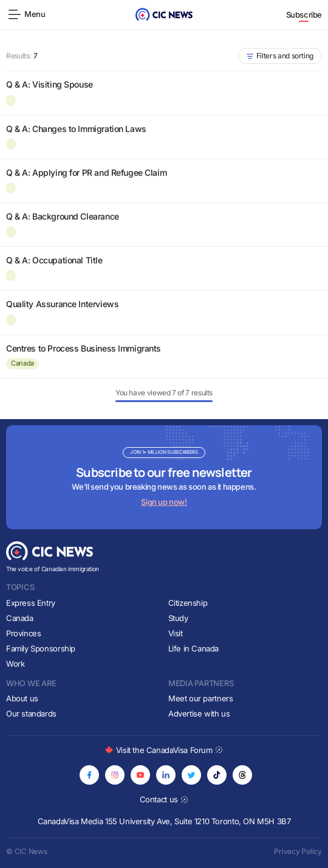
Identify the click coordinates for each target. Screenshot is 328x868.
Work (15, 664)
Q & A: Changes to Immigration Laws (76, 129)
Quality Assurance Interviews (62, 304)
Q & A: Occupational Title (54, 260)
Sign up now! (164, 502)
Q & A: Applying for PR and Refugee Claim (86, 172)
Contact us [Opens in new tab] (164, 799)
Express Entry (31, 603)
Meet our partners (200, 698)
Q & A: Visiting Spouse (50, 84)
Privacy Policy (298, 851)
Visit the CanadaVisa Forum (164, 750)
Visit (176, 633)
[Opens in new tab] (89, 775)
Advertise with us (199, 713)
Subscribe (304, 15)
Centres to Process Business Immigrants (84, 348)
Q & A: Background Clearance (63, 216)
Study (178, 618)
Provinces (24, 633)
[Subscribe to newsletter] (164, 477)
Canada (22, 363)
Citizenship (188, 603)
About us (22, 698)
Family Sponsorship (41, 648)
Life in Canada (194, 648)
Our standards (31, 713)
